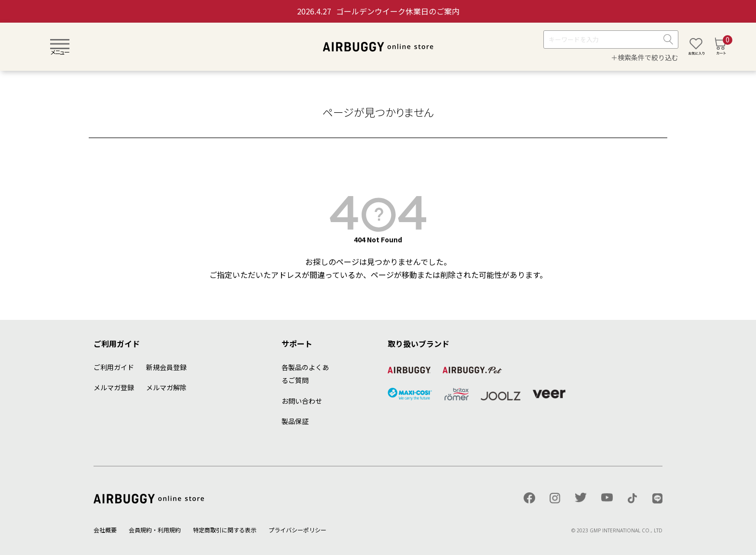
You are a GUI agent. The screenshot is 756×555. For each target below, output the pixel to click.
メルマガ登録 (114, 387)
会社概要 (105, 530)
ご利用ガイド (114, 367)
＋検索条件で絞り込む (645, 57)
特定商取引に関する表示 (225, 530)
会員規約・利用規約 (155, 530)
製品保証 (295, 421)
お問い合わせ (302, 401)
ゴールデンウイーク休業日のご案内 (378, 11)
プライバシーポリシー (297, 530)
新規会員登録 (166, 367)
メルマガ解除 (166, 387)
